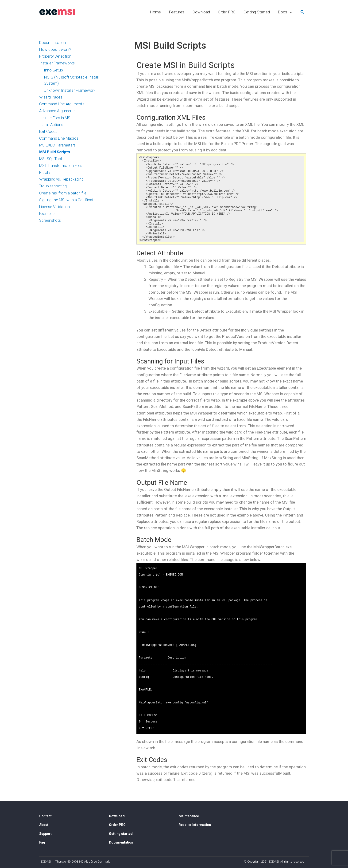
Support (45, 834)
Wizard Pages (51, 98)
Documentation (53, 43)
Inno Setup (53, 71)
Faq (42, 842)
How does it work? (55, 50)
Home (155, 12)
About (44, 825)
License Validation (55, 210)
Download (201, 12)
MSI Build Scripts (55, 154)
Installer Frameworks (57, 64)
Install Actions (52, 126)
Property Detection (56, 57)
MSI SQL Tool (51, 161)
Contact (45, 816)
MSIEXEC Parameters (58, 147)
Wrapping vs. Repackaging (62, 182)
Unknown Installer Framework (70, 91)
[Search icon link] (302, 12)
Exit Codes (48, 133)
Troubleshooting (53, 189)
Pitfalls (45, 175)
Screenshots (50, 224)
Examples (48, 217)
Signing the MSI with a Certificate (68, 203)
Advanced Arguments (58, 112)
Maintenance (189, 816)
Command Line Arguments (62, 105)
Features (177, 12)
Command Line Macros (60, 140)
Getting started (121, 834)
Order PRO (227, 12)
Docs (282, 12)
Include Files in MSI (56, 119)
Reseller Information (195, 825)
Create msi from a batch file (63, 196)
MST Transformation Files (62, 168)
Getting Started (257, 12)
